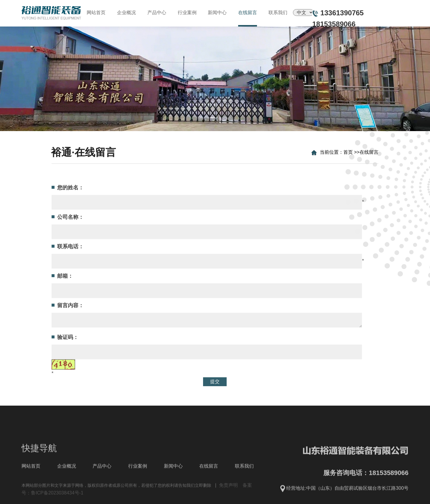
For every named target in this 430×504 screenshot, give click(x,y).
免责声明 (228, 500)
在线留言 (371, 152)
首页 (350, 152)
